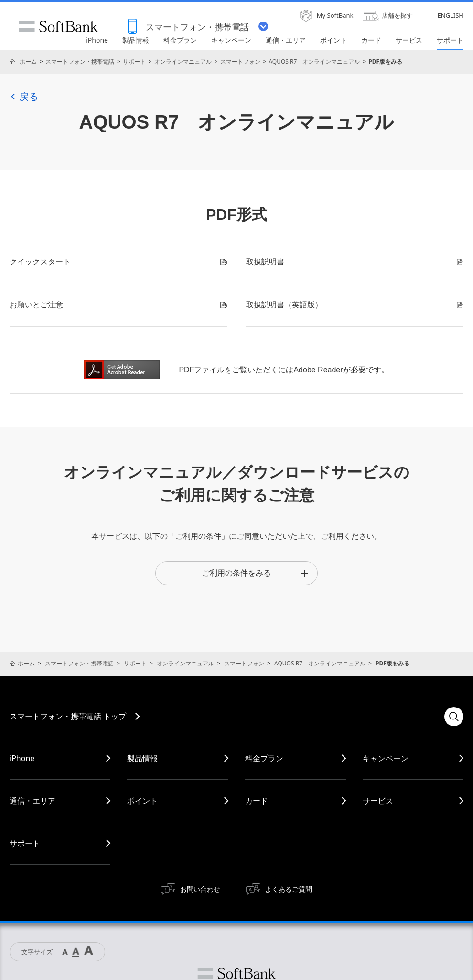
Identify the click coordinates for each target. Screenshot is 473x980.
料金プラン (264, 758)
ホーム (28, 61)
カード (257, 801)
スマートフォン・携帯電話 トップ (68, 716)
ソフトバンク (236, 973)
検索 (454, 717)
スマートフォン (240, 61)
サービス (378, 801)
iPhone (22, 758)
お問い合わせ (200, 889)
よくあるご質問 (289, 889)
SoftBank (58, 26)
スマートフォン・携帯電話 (80, 61)
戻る (24, 97)
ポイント (142, 801)
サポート (134, 61)
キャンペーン (386, 758)
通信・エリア (32, 801)
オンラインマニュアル (183, 61)
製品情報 (142, 758)
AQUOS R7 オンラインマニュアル (314, 61)
